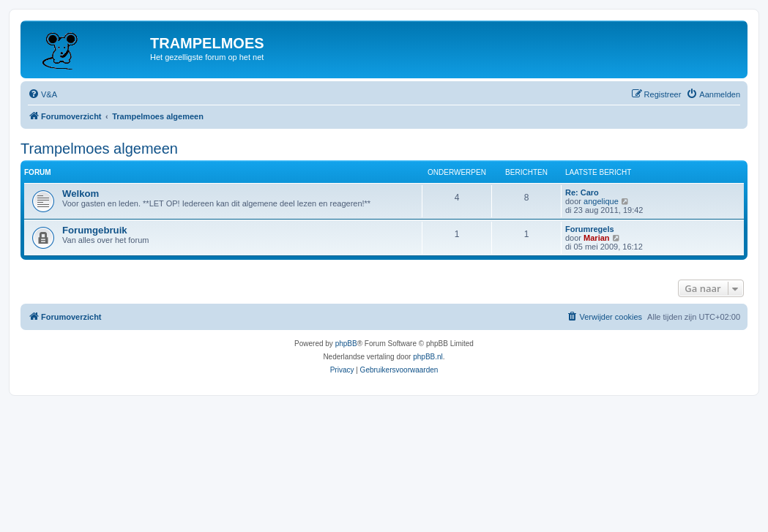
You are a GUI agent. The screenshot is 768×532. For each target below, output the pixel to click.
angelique (601, 201)
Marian (596, 238)
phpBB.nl (428, 357)
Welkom (81, 194)
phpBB (346, 344)
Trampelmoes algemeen (99, 149)
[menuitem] (42, 94)
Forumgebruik (95, 230)
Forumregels (590, 229)
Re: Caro (582, 192)
